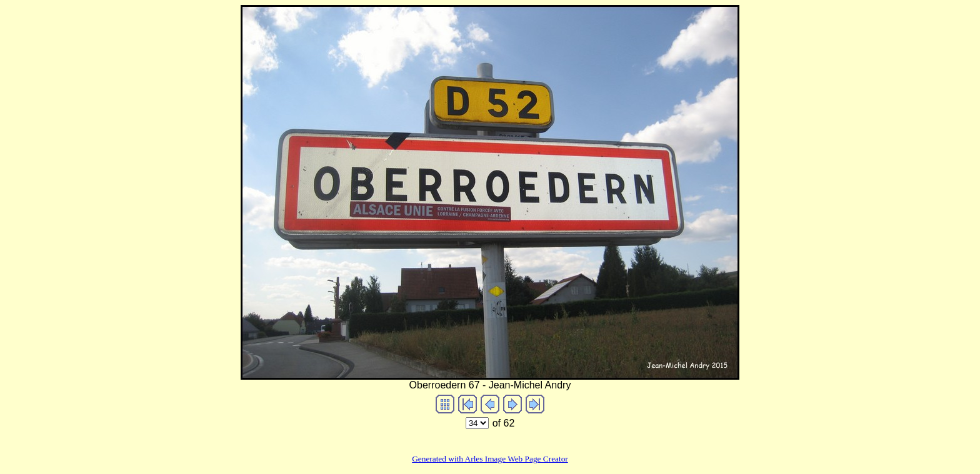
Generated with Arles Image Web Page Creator (490, 459)
